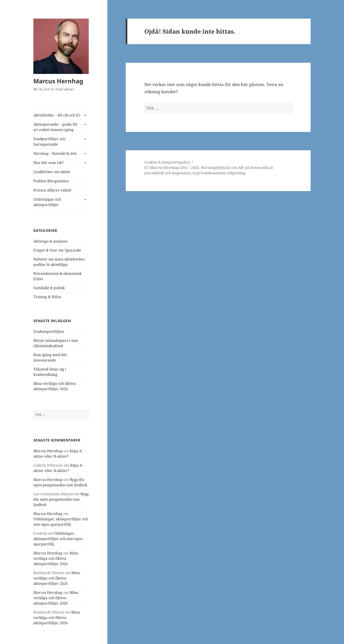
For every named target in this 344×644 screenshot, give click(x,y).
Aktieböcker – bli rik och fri (57, 115)
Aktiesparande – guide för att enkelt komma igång (56, 127)
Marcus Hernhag (58, 81)
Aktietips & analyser (51, 241)
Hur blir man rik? (49, 163)
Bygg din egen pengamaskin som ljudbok (61, 499)
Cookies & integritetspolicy (167, 162)
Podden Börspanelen (51, 181)
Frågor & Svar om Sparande (57, 250)
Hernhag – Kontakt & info (55, 153)
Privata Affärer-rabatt (52, 190)
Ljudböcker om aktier (52, 172)
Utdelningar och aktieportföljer (47, 202)
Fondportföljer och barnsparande (49, 142)
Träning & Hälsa (47, 297)
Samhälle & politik (49, 288)
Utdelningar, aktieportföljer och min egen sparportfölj (58, 539)
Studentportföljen (49, 332)
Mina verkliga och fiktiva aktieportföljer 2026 (56, 558)
